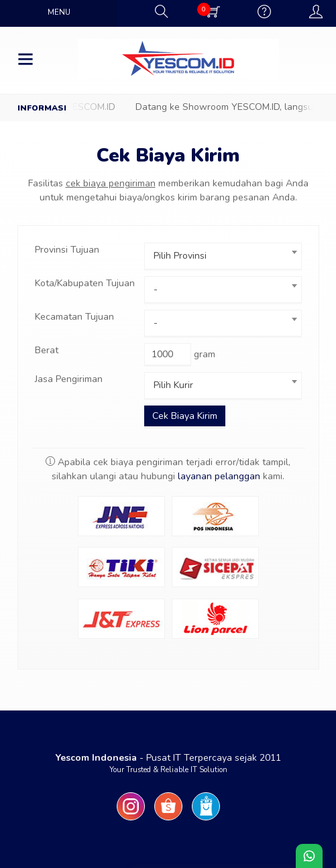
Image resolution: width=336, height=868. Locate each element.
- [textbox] (156, 289)
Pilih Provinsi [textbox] (180, 256)
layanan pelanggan (219, 476)
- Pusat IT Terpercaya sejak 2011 (168, 758)
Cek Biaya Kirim (168, 155)
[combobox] (223, 256)
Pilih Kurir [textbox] (173, 385)
